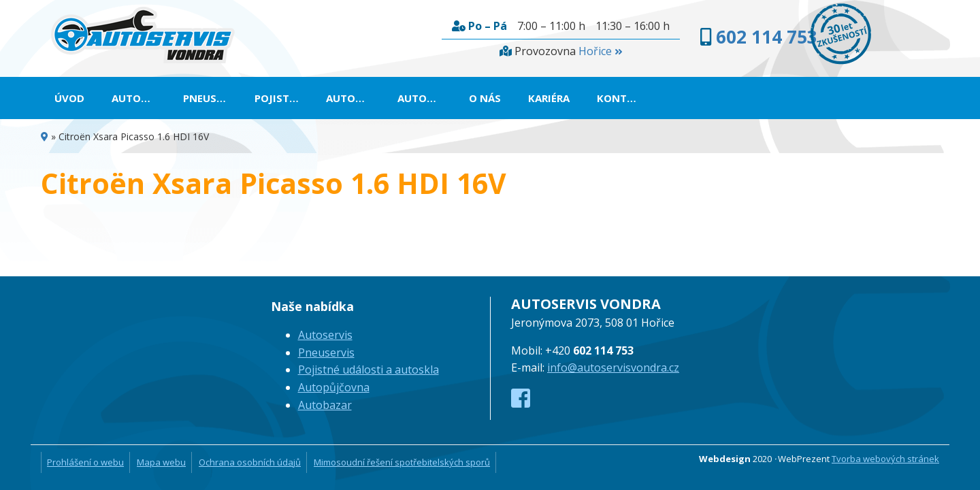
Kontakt (784, 98)
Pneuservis (242, 98)
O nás (647, 98)
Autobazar (572, 98)
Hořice (509, 51)
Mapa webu (161, 462)
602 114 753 (685, 37)
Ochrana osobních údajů (250, 462)
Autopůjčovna (472, 98)
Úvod (69, 98)
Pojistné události (352, 98)
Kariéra (711, 98)
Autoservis (148, 98)
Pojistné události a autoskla (369, 370)
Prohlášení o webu (85, 462)
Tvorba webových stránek (885, 459)
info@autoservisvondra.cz (613, 367)
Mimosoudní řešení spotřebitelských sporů (402, 462)
